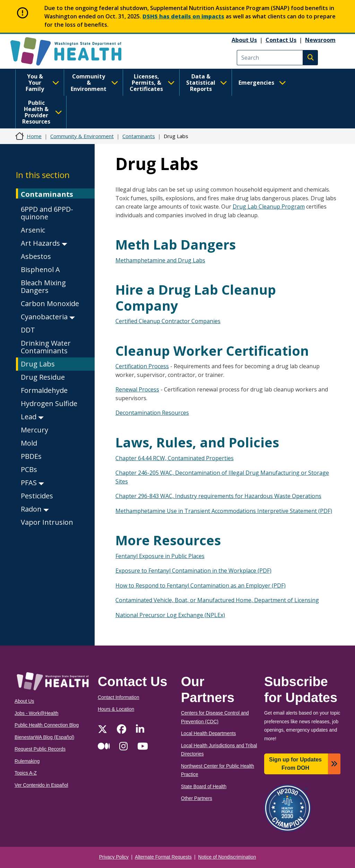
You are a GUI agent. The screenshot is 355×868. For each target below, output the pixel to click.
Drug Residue (43, 377)
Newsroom (320, 40)
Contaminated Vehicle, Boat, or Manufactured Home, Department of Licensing (217, 600)
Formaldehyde (44, 390)
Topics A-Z (26, 773)
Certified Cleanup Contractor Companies (168, 321)
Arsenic (33, 230)
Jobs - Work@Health (36, 713)
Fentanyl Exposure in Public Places (160, 556)
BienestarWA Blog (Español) (44, 737)
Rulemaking (27, 761)
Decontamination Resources (152, 413)
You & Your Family (42, 83)
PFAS (32, 483)
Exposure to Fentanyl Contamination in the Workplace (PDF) (193, 571)
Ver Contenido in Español (41, 785)
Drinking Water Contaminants (46, 347)
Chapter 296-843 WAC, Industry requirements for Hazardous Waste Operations (218, 496)
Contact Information (119, 697)
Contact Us (281, 40)
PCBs (29, 469)
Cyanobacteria (48, 317)
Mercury (34, 430)
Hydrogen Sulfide (49, 403)
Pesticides (37, 496)
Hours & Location (116, 709)
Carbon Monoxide (50, 304)
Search (310, 58)
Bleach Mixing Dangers (43, 286)
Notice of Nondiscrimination (227, 857)
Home (34, 136)
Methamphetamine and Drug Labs (160, 260)
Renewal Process (137, 389)
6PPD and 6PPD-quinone (47, 213)
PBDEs (31, 456)
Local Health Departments (208, 734)
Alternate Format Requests (163, 857)
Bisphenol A (40, 269)
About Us (244, 40)
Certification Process (142, 366)
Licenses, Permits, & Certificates (152, 83)
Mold (29, 443)
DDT (28, 330)
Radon (35, 509)
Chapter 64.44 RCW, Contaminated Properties (175, 458)
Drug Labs (38, 364)
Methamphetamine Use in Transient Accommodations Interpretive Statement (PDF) (224, 511)
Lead (32, 417)
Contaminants (139, 136)
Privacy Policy (114, 857)
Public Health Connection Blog (47, 725)
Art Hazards (44, 243)
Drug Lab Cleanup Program (269, 207)
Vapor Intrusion (47, 522)
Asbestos (36, 256)
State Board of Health (204, 787)
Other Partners (197, 798)
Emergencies (262, 83)
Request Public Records (40, 749)
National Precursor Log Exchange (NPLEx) (170, 615)
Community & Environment (94, 83)
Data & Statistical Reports (207, 83)
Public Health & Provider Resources (42, 112)
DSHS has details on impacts (183, 16)
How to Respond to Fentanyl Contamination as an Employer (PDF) (201, 585)
